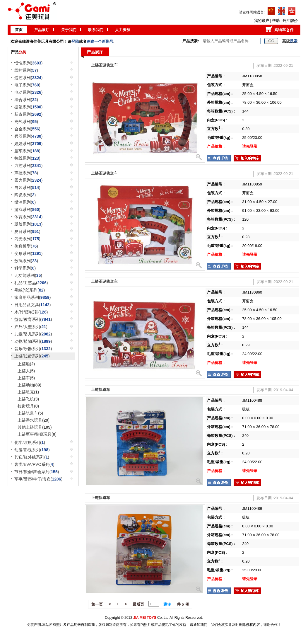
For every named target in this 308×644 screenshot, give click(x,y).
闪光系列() (27, 239)
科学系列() (25, 268)
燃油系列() (25, 202)
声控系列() (26, 173)
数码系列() (26, 261)
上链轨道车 (101, 390)
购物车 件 (284, 30)
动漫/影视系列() (32, 450)
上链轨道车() (30, 413)
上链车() (26, 378)
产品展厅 (42, 30)
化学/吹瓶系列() (30, 442)
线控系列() (26, 70)
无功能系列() (28, 275)
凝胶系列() (29, 224)
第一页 (97, 604)
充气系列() (26, 122)
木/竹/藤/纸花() (31, 312)
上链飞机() (28, 399)
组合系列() (26, 100)
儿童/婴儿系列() (33, 334)
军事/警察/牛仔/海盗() (38, 479)
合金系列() (27, 129)
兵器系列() (29, 136)
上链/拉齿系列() (32, 356)
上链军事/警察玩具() (37, 434)
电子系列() (27, 85)
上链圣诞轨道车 (104, 65)
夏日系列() (27, 231)
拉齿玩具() (28, 406)
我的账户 (261, 21)
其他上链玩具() (35, 427)
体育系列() (29, 217)
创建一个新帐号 (100, 41)
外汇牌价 (290, 21)
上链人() (26, 371)
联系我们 (96, 30)
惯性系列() (29, 63)
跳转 (167, 604)
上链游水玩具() (34, 420)
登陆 (75, 41)
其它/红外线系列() (32, 457)
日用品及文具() (33, 305)
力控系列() (29, 166)
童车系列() (27, 151)
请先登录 (250, 146)
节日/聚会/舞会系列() (37, 472)
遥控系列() (29, 78)
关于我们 (69, 30)
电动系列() (29, 92)
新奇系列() (29, 114)
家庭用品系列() (33, 297)
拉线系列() (27, 158)
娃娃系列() (29, 144)
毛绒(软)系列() (30, 290)
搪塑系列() (29, 107)
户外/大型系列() (31, 327)
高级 (290, 41)
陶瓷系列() (25, 195)
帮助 (276, 21)
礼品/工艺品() (31, 283)
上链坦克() (28, 392)
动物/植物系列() (33, 341)
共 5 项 (183, 604)
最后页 (138, 604)
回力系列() (29, 180)
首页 (19, 30)
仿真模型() (26, 246)
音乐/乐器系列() (33, 349)
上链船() (26, 364)
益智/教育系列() (33, 319)
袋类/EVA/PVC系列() (34, 464)
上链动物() (29, 385)
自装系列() (27, 188)
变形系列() (29, 253)
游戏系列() (27, 209)
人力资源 (123, 30)
